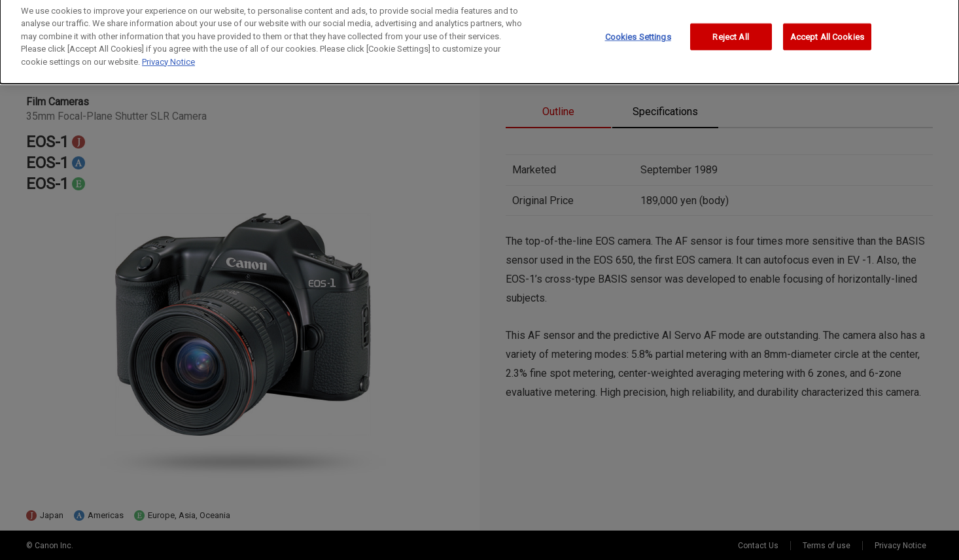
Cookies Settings (638, 32)
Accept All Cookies (827, 32)
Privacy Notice (168, 57)
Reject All (730, 32)
